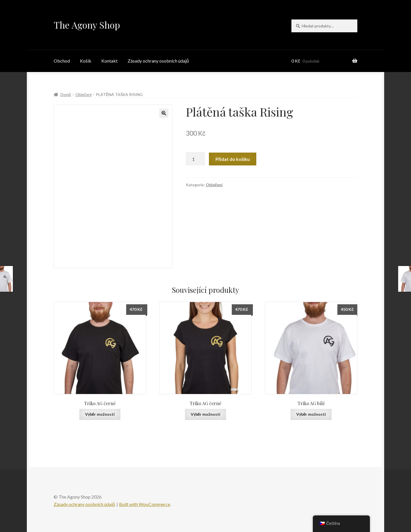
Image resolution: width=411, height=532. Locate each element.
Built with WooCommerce (145, 504)
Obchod (62, 61)
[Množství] (196, 159)
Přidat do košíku (233, 159)
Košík (86, 61)
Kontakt (109, 61)
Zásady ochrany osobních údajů (158, 61)
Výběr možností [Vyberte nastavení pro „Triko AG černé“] (100, 414)
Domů (66, 94)
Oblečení (83, 94)
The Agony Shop (87, 25)
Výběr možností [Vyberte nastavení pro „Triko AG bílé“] (311, 414)
